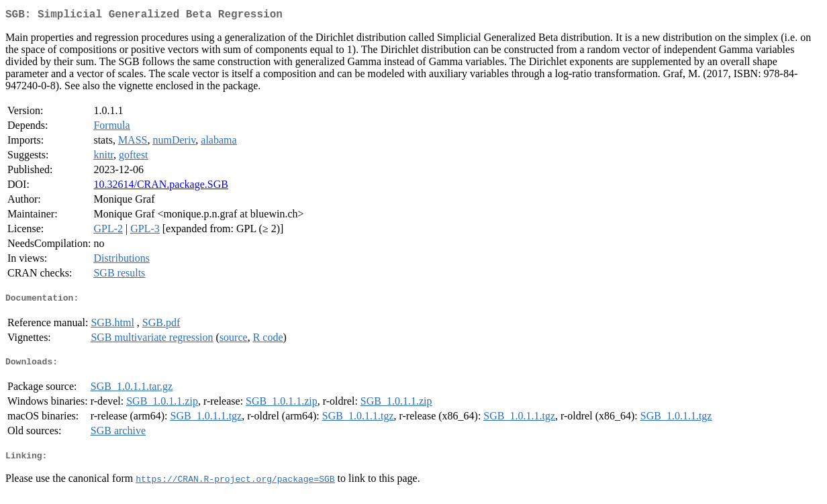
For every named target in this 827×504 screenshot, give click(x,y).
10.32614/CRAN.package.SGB (160, 187)
